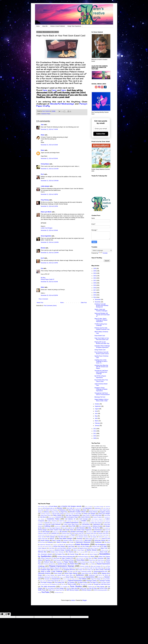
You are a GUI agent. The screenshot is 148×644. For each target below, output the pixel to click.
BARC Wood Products (52, 510)
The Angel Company (46, 582)
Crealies (84, 521)
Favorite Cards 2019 (103, 533)
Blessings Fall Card (100, 397)
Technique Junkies (91, 581)
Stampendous (90, 577)
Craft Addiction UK (70, 519)
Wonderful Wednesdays (62, 104)
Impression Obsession (83, 542)
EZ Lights (106, 532)
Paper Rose (89, 558)
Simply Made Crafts (86, 573)
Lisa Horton (52, 548)
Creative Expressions (71, 523)
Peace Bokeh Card (100, 336)
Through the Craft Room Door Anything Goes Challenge (101, 372)
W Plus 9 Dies (103, 588)
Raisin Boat (74, 564)
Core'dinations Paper (72, 517)
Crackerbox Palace (46, 114)
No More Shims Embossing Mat (66, 557)
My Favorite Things (73, 554)
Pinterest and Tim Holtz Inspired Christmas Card (102, 329)
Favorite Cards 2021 (54, 535)
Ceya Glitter (78, 514)
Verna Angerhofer (46, 236)
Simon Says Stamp (71, 573)
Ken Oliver (40, 547)
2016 (95, 293)
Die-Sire (72, 528)
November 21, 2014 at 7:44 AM (49, 129)
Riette (43, 135)
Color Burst (43, 517)
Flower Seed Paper (104, 535)
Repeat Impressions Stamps (62, 566)
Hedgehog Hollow (79, 541)
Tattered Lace (63, 581)
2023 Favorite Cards (43, 506)
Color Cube (51, 517)
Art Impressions (87, 508)
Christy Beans (45, 164)
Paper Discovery (80, 558)
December (98, 299)
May (96, 416)
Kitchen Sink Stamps (59, 546)
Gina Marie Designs (66, 539)
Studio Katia (74, 579)
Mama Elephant (49, 550)
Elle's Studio (89, 532)
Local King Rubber (62, 548)
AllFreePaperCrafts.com (49, 508)
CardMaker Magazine (45, 514)
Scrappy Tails (82, 570)
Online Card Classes (104, 557)
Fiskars (73, 535)
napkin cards (84, 554)
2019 (95, 285)
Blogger (85, 600)
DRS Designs (46, 532)
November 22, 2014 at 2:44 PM (49, 263)
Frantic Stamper (50, 537)
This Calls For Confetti (86, 584)
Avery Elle (41, 510)
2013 (95, 429)
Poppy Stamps (69, 562)
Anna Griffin (70, 508)
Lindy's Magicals (42, 548)
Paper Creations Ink (67, 558)
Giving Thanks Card (100, 350)
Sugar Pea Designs (96, 579)
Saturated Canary (79, 568)
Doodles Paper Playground (84, 530)
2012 (95, 431)
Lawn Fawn (71, 546)
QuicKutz (53, 564)
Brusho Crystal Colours (78, 512)
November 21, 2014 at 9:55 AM (49, 159)
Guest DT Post (106, 539)
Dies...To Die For (94, 528)
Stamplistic (47, 579)
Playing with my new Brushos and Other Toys (102, 343)
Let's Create (86, 546)
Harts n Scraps (56, 540)
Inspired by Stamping (45, 545)
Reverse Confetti (84, 566)
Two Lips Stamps (50, 588)
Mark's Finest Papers (79, 550)
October (97, 404)
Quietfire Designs (63, 564)
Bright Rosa (64, 512)
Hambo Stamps (45, 540)
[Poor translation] (7, 614)
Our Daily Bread (55, 558)
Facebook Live (55, 533)
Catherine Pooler (70, 514)
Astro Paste (106, 508)
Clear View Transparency (72, 515)
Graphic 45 (97, 539)
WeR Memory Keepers (73, 590)
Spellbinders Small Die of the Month (98, 575)
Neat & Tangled (93, 554)
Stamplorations (56, 579)
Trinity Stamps (100, 587)
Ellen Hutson (97, 532)
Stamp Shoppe (70, 577)
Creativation (47, 523)
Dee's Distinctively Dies (85, 526)
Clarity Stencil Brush (46, 515)
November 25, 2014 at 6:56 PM (49, 295)
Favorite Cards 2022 (64, 535)
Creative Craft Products (57, 523)
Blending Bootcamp (94, 510)
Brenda (43, 248)
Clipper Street (86, 515)
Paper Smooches (99, 558)
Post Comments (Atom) (50, 306)
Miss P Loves (80, 552)
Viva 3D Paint (93, 588)
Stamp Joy (61, 577)
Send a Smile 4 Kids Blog (103, 570)
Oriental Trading (45, 558)
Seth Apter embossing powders (83, 571)
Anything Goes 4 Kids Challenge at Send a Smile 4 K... (101, 361)
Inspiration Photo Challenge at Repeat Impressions (102, 347)
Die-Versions (81, 528)
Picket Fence (92, 560)
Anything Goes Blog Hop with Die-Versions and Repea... (101, 367)
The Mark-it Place (82, 582)
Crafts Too (62, 521)
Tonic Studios (76, 586)
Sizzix (95, 573)
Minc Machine (70, 552)
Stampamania (80, 577)
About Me (45, 26)
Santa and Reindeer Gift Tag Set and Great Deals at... (102, 315)
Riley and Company (96, 566)
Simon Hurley (58, 573)
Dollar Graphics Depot (56, 530)
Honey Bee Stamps (100, 540)
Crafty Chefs (76, 521)
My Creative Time (60, 554)
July (96, 411)
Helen (43, 287)
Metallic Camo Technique (57, 552)
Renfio (93, 564)
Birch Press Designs (74, 510)
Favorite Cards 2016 (67, 533)
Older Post (84, 303)
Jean (42, 125)
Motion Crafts (104, 552)
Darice (64, 526)
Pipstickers (59, 562)
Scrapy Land (90, 570)
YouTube (45, 592)
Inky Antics (107, 542)
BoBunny (46, 512)
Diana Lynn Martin (46, 212)
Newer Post (40, 303)
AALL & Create (88, 506)
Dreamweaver (98, 530)
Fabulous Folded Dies (43, 533)
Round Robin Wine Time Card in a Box (101, 381)
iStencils (61, 545)
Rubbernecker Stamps (67, 568)
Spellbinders (80, 575)
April (96, 418)
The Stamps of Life (54, 584)
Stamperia (100, 577)
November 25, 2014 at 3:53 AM (49, 282)
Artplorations (98, 508)
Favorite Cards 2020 (43, 535)
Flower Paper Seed (94, 535)
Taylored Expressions (75, 581)
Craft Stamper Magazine (97, 519)
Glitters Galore (89, 539)
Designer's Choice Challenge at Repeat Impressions (101, 389)
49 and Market (53, 506)
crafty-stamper (45, 186)
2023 (95, 276)
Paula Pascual (57, 560)
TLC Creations (64, 587)
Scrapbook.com (57, 570)
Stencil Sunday (66, 579)
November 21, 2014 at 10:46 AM (50, 181)
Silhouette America (44, 573)
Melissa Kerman (105, 550)
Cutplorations (96, 524)
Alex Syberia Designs (99, 506)
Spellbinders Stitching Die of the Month (48, 577)
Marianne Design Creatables (63, 550)
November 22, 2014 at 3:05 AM (49, 230)
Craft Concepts (83, 519)
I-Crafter (72, 542)
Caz (42, 268)
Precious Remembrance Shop (85, 562)
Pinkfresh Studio (49, 562)
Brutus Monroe (93, 512)
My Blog (43, 278)
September (98, 406)
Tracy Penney (45, 200)
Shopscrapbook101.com (100, 571)
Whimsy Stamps (87, 590)
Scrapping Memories (69, 570)
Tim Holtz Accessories (48, 587)
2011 (95, 433)
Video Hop (74, 588)
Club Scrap (107, 515)
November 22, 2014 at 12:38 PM (50, 242)
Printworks (46, 564)
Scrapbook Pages (45, 570)
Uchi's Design (60, 588)
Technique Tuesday (105, 581)
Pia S (42, 174)
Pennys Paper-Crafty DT (48, 279)
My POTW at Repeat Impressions (100, 377)
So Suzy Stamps (50, 575)
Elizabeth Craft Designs (77, 532)
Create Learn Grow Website (97, 521)
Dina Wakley (106, 528)
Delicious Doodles (98, 526)
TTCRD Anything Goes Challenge (101, 325)
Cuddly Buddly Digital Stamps (71, 524)
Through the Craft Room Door (102, 584)
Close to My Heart (96, 515)
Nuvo (92, 556)
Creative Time (85, 523)
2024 (95, 273)
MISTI (86, 552)
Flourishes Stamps (83, 535)
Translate (103, 253)
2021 (95, 281)
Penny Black (81, 560)
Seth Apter (70, 571)
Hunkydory (50, 542)
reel (89, 564)
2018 (95, 288)
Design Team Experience (74, 26)
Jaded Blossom (69, 545)
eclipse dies (55, 532)
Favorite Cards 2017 (79, 533)
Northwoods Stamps (83, 557)
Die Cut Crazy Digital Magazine (53, 528)
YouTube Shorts (58, 592)
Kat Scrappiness (101, 545)
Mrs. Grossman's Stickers (45, 554)
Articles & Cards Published (58, 26)
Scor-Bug (108, 568)
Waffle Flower (42, 590)
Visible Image (83, 588)
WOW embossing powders (101, 590)
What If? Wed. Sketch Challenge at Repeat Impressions (101, 320)
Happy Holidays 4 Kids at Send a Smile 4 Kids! (101, 400)
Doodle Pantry (69, 530)
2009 (95, 438)
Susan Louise (43, 581)
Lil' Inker (104, 546)
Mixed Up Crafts (94, 552)
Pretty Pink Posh (99, 562)
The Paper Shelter (105, 582)
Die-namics (65, 528)
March (97, 421)
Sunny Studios (106, 579)
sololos (73, 600)
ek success (63, 532)
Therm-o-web (72, 584)
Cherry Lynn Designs (104, 514)
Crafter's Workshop (52, 521)
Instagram (55, 545)
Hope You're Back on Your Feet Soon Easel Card (102, 339)
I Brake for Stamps (61, 542)
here (45, 90)
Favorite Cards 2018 (91, 533)
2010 (95, 436)
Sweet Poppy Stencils (53, 581)
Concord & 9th (60, 517)
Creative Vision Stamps (96, 523)
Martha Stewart (92, 550)
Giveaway (80, 539)
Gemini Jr (106, 537)
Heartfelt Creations (68, 540)
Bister (85, 510)
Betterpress (62, 510)
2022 (95, 278)
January (97, 426)
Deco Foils (72, 526)
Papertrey (48, 560)
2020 (95, 283)
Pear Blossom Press (68, 560)
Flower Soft (41, 537)
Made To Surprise (73, 548)
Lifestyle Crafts (96, 546)
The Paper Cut (94, 582)
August (97, 409)
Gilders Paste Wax (43, 539)
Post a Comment (43, 299)
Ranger (83, 564)
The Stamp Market (44, 584)
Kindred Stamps (48, 547)
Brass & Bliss (55, 512)
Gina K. (52, 539)
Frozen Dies (72, 537)
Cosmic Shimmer (85, 517)
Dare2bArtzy (57, 526)
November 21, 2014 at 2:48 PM (49, 194)
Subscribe (101, 134)
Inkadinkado (98, 542)
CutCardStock (86, 524)
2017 (95, 290)
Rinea (104, 566)
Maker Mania (41, 550)
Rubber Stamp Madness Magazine (51, 568)
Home (38, 26)
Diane (43, 150)
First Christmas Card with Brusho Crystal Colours (102, 353)
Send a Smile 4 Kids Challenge (52, 571)
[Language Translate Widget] (102, 250)
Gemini (100, 537)
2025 (95, 271)
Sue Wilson (83, 579)
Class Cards (57, 515)
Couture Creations (97, 517)
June (96, 414)
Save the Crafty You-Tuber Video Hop (94, 568)
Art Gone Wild (78, 508)
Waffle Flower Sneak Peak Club (56, 590)
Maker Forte (104, 548)
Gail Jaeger (93, 537)
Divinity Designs (43, 530)
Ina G (42, 258)
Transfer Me (91, 587)
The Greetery (71, 582)
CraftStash (69, 521)
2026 (95, 268)
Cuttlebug (47, 526)
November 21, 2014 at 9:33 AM (49, 145)
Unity (68, 588)
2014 (95, 297)
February (97, 423)
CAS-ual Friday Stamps (58, 514)
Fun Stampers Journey (82, 537)
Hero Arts (88, 540)
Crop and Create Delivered (53, 524)
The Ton (63, 584)
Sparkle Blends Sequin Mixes (65, 575)
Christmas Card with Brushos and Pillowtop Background (101, 306)
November (98, 302)
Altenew (60, 508)
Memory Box (42, 552)
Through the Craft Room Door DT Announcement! (102, 394)
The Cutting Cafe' (60, 582)
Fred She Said (62, 537)
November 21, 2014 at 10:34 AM (50, 169)
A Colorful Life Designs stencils (71, 506)
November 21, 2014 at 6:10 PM (49, 206)
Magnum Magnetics (94, 548)
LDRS (79, 546)
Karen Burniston (82, 544)
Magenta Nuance (84, 548)
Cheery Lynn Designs (89, 514)
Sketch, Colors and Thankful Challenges (101, 310)
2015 (95, 295)
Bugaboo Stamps (105, 512)
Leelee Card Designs (47, 228)
